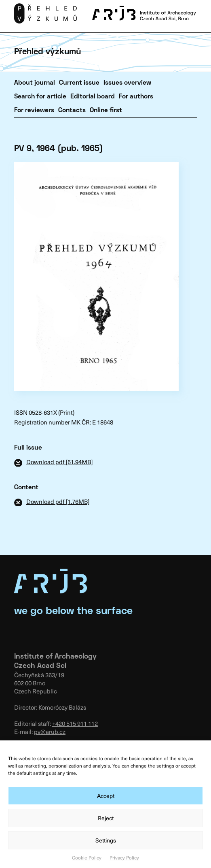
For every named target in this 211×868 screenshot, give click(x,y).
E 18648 (103, 422)
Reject (106, 818)
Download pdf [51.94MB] (59, 462)
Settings (106, 840)
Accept (106, 796)
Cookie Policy (87, 857)
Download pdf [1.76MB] (58, 501)
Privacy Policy (124, 857)
